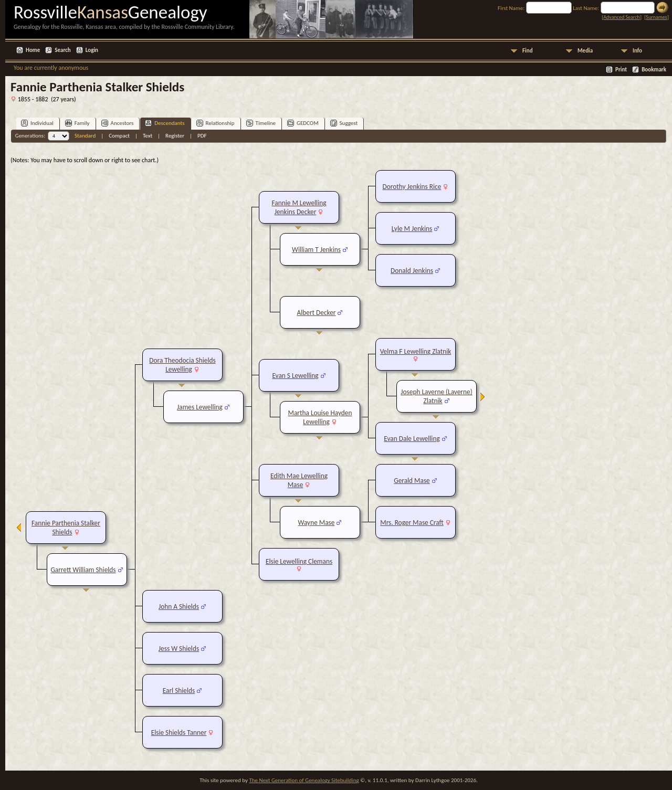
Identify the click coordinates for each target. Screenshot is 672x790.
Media (585, 51)
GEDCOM (303, 123)
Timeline (261, 123)
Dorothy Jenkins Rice (412, 187)
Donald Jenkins (412, 271)
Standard (85, 136)
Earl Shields (179, 691)
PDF (202, 136)
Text (148, 136)
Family (77, 123)
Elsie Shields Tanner (179, 733)
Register (175, 136)
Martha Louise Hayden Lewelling (320, 417)
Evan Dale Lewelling (412, 439)
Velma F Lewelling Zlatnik (416, 351)
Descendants (165, 123)
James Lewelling (200, 407)
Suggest (344, 123)
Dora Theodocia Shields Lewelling (182, 365)
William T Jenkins (316, 250)
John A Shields (179, 607)
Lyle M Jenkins (412, 229)
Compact (119, 136)
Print (621, 70)
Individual (37, 123)
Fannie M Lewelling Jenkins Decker (299, 207)
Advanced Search (621, 17)
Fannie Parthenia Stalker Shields (66, 528)
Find (528, 51)
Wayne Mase (317, 523)
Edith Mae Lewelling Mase (299, 480)
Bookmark (654, 70)
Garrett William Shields (83, 570)
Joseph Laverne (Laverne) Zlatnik (436, 396)
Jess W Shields (179, 649)
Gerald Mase (412, 481)
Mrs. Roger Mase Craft (412, 523)
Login (92, 50)
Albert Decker (317, 313)
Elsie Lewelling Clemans (299, 561)
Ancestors (118, 123)
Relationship (216, 123)
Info (637, 51)
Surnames (656, 17)
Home (33, 50)
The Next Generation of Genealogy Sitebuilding (304, 780)
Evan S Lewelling (295, 376)
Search (62, 50)
